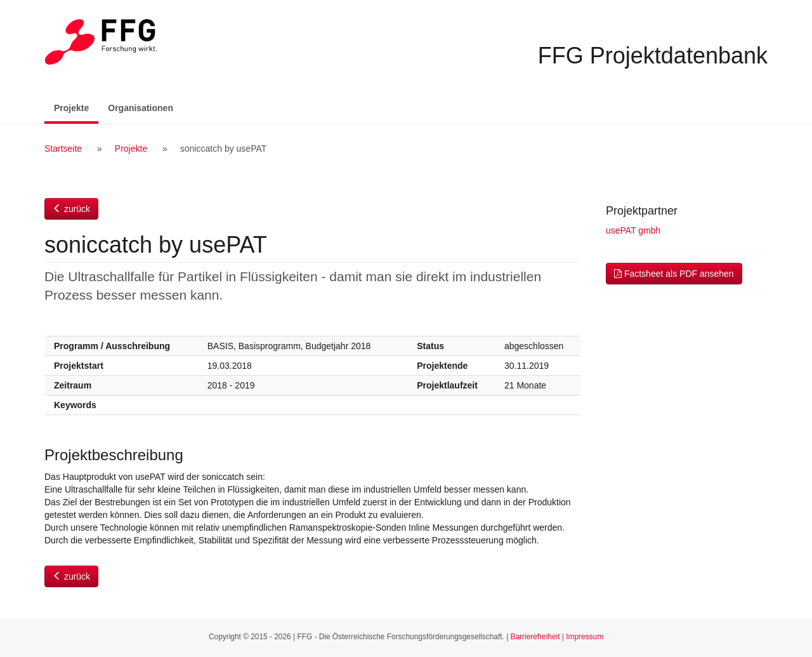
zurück (71, 209)
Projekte (76, 107)
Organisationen (141, 108)
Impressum (585, 637)
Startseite (63, 149)
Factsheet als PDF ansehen (674, 274)
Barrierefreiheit (535, 637)
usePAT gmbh (633, 230)
